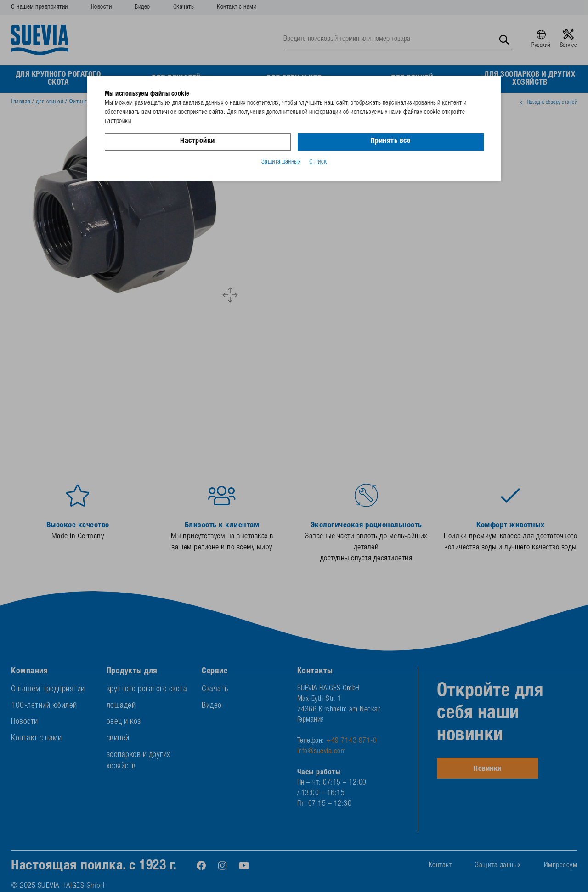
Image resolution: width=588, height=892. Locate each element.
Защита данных (281, 162)
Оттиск (318, 162)
